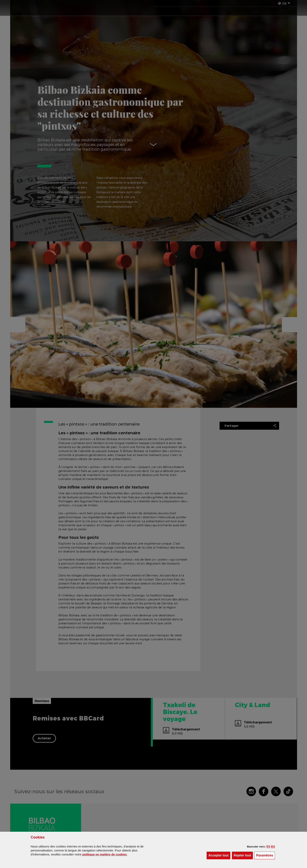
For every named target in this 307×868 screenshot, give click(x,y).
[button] (268, 846)
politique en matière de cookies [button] (104, 854)
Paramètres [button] (266, 855)
